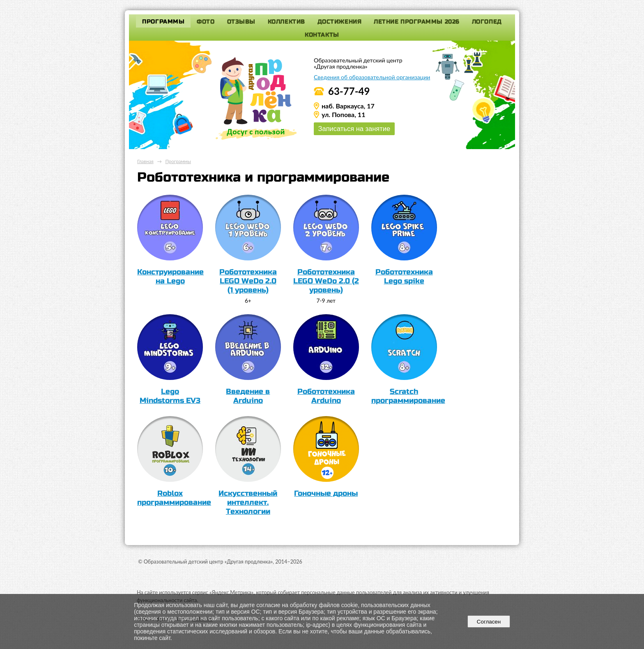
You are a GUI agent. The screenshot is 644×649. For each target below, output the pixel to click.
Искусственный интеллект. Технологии (248, 502)
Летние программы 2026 (417, 22)
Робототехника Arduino (326, 396)
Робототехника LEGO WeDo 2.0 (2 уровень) (326, 281)
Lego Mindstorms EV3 (170, 396)
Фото (206, 22)
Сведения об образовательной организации (372, 77)
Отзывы (241, 22)
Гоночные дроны (326, 493)
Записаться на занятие (354, 129)
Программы (163, 22)
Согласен (489, 622)
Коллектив (286, 22)
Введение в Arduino (248, 396)
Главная (145, 161)
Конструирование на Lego (170, 276)
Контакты (322, 35)
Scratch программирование (408, 396)
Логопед (487, 22)
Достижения (340, 22)
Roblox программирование (174, 498)
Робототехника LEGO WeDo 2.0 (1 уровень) (248, 281)
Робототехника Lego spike (404, 276)
